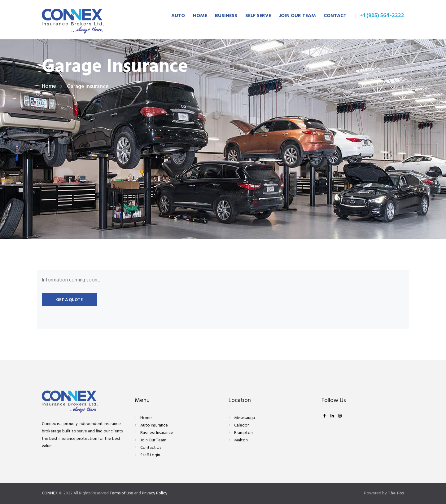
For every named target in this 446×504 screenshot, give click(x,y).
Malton (241, 440)
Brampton (243, 433)
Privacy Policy (155, 493)
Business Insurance (157, 433)
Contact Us (151, 448)
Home (49, 87)
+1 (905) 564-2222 (382, 16)
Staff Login (150, 455)
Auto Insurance (154, 425)
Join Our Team (153, 440)
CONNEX (50, 493)
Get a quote (69, 300)
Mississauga (245, 418)
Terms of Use (122, 493)
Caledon (242, 425)
